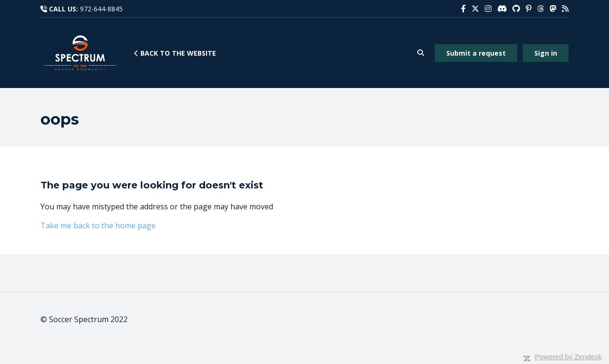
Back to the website (175, 53)
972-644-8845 (101, 9)
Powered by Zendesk (568, 357)
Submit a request (476, 53)
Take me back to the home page (98, 226)
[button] (420, 53)
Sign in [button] (546, 53)
